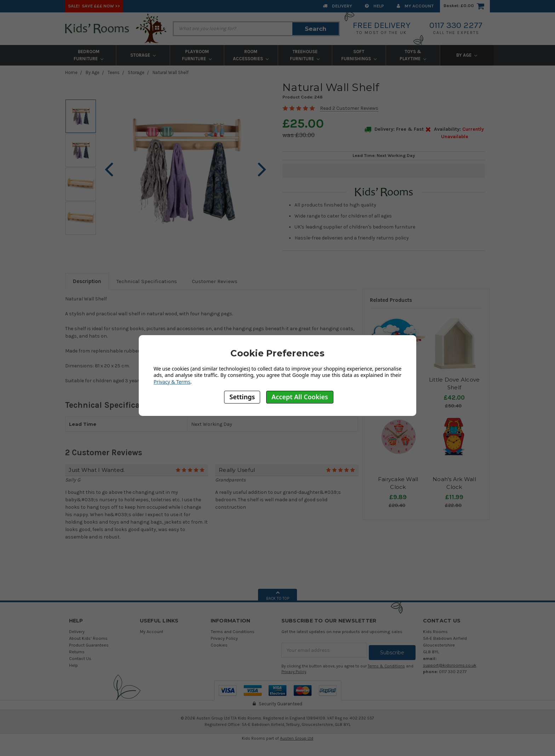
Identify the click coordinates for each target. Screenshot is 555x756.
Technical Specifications (147, 281)
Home (71, 72)
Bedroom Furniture (88, 55)
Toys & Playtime (413, 55)
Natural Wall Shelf (171, 72)
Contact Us (80, 658)
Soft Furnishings (359, 55)
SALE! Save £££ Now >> (94, 6)
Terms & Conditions (386, 664)
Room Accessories (251, 55)
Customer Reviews (215, 281)
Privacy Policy (224, 638)
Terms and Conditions (233, 631)
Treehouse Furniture (305, 55)
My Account (415, 6)
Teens (114, 72)
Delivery (337, 6)
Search (316, 29)
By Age (467, 55)
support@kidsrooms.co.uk (450, 665)
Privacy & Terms (172, 382)
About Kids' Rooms (88, 638)
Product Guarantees (89, 645)
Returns (77, 652)
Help (374, 6)
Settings (242, 397)
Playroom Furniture (197, 55)
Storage (143, 55)
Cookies (219, 645)
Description (87, 281)
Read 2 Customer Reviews (349, 108)
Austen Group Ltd (297, 736)
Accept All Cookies (300, 397)
